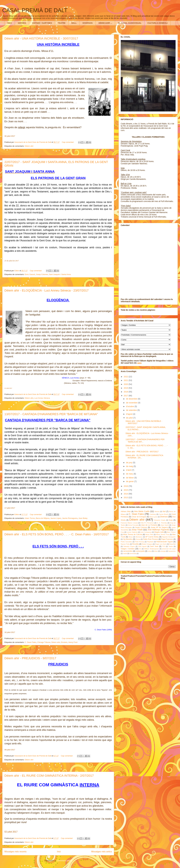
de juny (129, 463)
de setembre (132, 410)
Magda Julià (159, 532)
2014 (126, 494)
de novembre (132, 403)
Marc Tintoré (171, 532)
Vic (140, 549)
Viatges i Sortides (128, 549)
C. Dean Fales (31, 642)
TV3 (164, 546)
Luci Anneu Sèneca (42, 398)
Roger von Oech (161, 544)
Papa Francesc (167, 539)
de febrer (130, 478)
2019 (126, 388)
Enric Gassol (30, 274)
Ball (164, 511)
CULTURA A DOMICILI (157, 23)
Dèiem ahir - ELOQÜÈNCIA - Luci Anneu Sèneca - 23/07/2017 (47, 290)
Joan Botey (83, 518)
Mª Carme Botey (152, 537)
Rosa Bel (172, 544)
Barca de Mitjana (43, 518)
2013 (126, 497)
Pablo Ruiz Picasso (151, 539)
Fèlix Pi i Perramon (147, 523)
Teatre (171, 546)
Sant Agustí (142, 546)
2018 (126, 392)
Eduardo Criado (160, 520)
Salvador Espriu (129, 546)
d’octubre (130, 406)
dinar (156, 551)
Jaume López (56, 518)
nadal (125, 553)
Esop (171, 520)
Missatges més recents (15, 852)
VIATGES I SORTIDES (42, 23)
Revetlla (136, 544)
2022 (126, 377)
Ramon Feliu (125, 544)
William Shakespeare (151, 549)
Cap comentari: (68, 142)
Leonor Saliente (132, 532)
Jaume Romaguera (70, 518)
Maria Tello (149, 534)
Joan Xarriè (165, 525)
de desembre (132, 399)
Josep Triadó (137, 530)
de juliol (130, 418)
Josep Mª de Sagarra (159, 527)
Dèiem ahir (29, 146)
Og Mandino (128, 539)
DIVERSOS (88, 23)
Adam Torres (30, 518)
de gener (130, 481)
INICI (10, 23)
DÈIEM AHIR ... (105, 23)
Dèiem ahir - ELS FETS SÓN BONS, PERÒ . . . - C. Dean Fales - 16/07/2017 (57, 534)
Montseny (139, 537)
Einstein (64, 642)
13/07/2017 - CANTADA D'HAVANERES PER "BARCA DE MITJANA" (51, 414)
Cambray (153, 514)
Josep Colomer (42, 274)
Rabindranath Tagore (165, 542)
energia (163, 551)
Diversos (164, 517)
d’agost (129, 414)
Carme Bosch (164, 514)
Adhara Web (126, 511)
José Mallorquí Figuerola (158, 530)
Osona (138, 539)
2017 (126, 396)
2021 (126, 380)
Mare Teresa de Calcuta (133, 534)
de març (130, 474)
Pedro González (126, 542)
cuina (149, 551)
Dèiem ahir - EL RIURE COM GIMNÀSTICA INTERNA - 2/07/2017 (49, 776)
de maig (130, 466)
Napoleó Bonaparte (169, 537)
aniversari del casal (169, 549)
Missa (131, 537)
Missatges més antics (102, 852)
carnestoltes (128, 551)
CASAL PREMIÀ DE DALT (35, 10)
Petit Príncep (139, 542)
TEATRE (62, 23)
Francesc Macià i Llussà (129, 523)
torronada (133, 553)
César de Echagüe (139, 517)
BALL (74, 23)
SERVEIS (22, 23)
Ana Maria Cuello (142, 511)
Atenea (157, 511)
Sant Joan (154, 546)
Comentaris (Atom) (64, 861)
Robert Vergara (147, 544)
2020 (126, 384)
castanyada (140, 551)
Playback (150, 542)
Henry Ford (73, 642)
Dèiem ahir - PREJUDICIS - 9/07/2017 (30, 658)
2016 (126, 486)
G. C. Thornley (162, 523)
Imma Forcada (133, 525)
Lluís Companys (146, 532)
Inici (59, 852)
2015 (126, 490)
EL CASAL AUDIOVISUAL (130, 23)
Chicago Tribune (44, 642)
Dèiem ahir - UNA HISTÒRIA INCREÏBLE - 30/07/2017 (41, 38)
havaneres (172, 551)
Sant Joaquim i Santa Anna (60, 274)
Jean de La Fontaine (149, 525)
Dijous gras (153, 517)
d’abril (129, 470)
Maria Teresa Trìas (163, 534)
